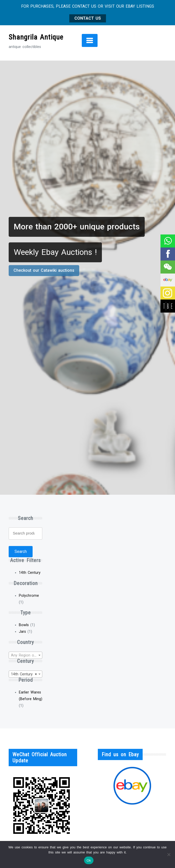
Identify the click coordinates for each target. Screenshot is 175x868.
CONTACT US (88, 18)
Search (21, 551)
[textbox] (25, 655)
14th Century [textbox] (24, 674)
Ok (89, 860)
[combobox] (25, 655)
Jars (22, 632)
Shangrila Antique (36, 37)
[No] (169, 854)
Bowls (24, 625)
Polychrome (29, 596)
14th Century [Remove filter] (30, 573)
